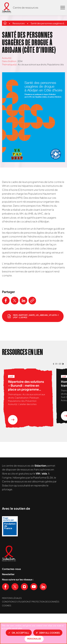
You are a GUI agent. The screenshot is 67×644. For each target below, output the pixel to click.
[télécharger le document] (33, 316)
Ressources (19, 23)
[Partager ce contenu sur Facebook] (6, 301)
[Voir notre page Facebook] (5, 608)
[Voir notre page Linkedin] (43, 608)
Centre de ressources (26, 8)
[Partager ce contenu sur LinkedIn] (23, 301)
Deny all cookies (48, 633)
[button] (53, 364)
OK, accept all (19, 633)
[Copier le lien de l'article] (32, 301)
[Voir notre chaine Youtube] (34, 608)
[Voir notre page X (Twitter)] (15, 608)
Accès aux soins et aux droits (32, 64)
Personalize (34, 639)
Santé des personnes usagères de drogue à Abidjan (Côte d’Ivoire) (48, 23)
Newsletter (8, 596)
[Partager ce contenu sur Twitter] (15, 301)
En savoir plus (15, 628)
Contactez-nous (11, 591)
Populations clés (55, 64)
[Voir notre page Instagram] (24, 608)
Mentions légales (12, 620)
